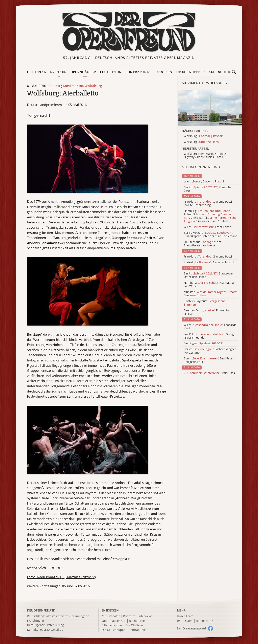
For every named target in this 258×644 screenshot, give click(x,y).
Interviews (145, 616)
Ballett (55, 86)
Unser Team (185, 616)
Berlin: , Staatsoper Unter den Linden (209, 275)
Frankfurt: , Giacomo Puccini (209, 257)
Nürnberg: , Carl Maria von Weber (209, 285)
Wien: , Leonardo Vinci (210, 327)
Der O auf (191, 628)
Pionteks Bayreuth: (205, 303)
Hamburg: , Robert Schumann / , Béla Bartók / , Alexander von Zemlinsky (210, 216)
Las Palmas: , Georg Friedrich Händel (209, 336)
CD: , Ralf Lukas (209, 373)
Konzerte (129, 616)
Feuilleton (111, 72)
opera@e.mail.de (52, 630)
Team (209, 72)
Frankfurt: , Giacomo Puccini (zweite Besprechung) (209, 203)
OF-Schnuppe (188, 72)
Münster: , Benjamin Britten (211, 294)
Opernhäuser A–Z (114, 621)
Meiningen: (203, 343)
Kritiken (58, 72)
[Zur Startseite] (129, 32)
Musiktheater (111, 616)
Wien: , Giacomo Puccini (204, 182)
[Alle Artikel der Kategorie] (210, 108)
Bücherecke (137, 621)
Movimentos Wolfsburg (82, 86)
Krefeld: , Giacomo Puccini (209, 262)
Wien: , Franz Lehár (207, 227)
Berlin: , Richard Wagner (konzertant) (210, 351)
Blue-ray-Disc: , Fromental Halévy (207, 312)
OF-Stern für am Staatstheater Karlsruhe (202, 244)
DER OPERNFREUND (41, 610)
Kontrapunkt (138, 72)
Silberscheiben (112, 625)
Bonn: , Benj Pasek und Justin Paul (209, 360)
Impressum (185, 621)
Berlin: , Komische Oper (208, 189)
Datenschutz (204, 621)
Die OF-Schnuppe (114, 630)
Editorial (36, 72)
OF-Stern (164, 72)
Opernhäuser (83, 72)
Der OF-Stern (134, 625)
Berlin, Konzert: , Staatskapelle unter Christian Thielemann (211, 235)
